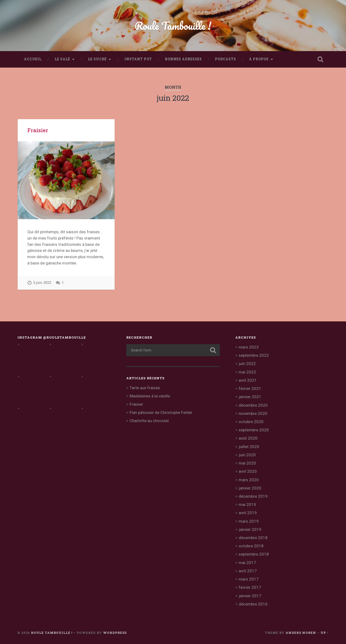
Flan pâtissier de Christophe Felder (161, 412)
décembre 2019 (253, 496)
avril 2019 (248, 513)
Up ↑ (325, 633)
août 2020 (248, 438)
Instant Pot (138, 59)
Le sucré (97, 59)
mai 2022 (247, 372)
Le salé (62, 59)
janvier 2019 (250, 529)
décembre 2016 (253, 604)
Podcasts (225, 59)
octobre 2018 (251, 546)
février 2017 (250, 587)
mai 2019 (247, 504)
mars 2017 (249, 579)
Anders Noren (301, 633)
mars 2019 (249, 521)
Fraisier (38, 130)
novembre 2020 (253, 413)
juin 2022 (247, 364)
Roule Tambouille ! (173, 26)
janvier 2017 (250, 596)
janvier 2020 (250, 488)
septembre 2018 (254, 554)
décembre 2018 (253, 538)
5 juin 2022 (42, 283)
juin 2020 (247, 455)
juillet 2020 (249, 447)
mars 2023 (249, 347)
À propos (259, 59)
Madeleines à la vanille (150, 396)
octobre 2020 (251, 422)
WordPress (115, 633)
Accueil (33, 59)
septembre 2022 (254, 355)
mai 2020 (247, 463)
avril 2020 (248, 471)
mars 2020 (249, 480)
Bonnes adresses (183, 59)
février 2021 (250, 388)
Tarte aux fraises (145, 388)
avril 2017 (248, 571)
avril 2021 (248, 380)
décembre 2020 (253, 405)
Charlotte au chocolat (149, 421)
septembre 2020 (254, 430)
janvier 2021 (250, 397)
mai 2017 (247, 563)
